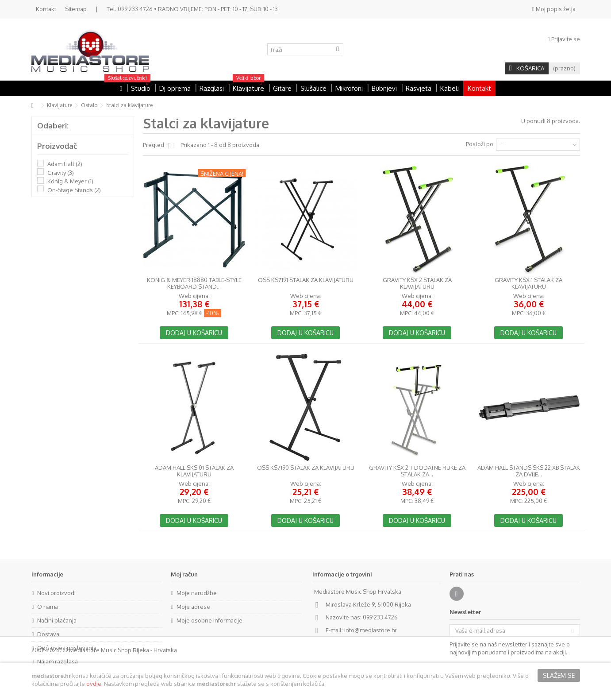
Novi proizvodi (56, 593)
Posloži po (480, 144)
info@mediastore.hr (371, 630)
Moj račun (184, 574)
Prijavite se (564, 39)
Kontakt (46, 9)
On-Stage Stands (74, 190)
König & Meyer (70, 181)
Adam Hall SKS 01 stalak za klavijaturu (194, 471)
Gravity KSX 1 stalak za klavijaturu (528, 283)
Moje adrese (193, 607)
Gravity (61, 173)
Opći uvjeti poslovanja (67, 648)
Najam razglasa (58, 661)
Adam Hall (65, 164)
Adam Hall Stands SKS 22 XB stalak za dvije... (529, 471)
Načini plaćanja (57, 620)
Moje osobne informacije (209, 620)
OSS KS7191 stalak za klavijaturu (306, 280)
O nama (48, 607)
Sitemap (76, 9)
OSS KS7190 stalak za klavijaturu (306, 468)
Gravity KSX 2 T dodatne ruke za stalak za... (417, 471)
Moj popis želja (554, 9)
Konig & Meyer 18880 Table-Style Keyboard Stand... (194, 283)
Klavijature (60, 105)
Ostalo (89, 105)
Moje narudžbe (197, 593)
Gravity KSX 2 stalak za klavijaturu (417, 283)
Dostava (48, 634)
